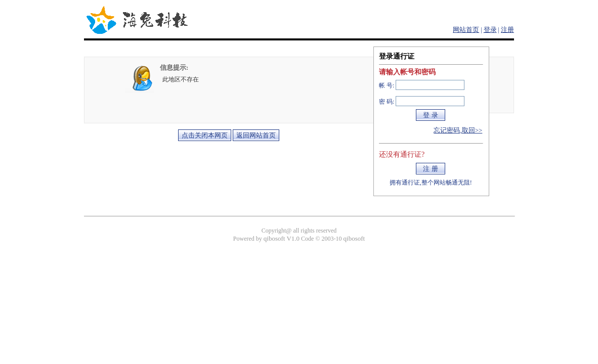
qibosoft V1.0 (282, 238)
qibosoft (354, 238)
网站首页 (466, 30)
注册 (507, 30)
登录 (490, 30)
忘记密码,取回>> (458, 130)
